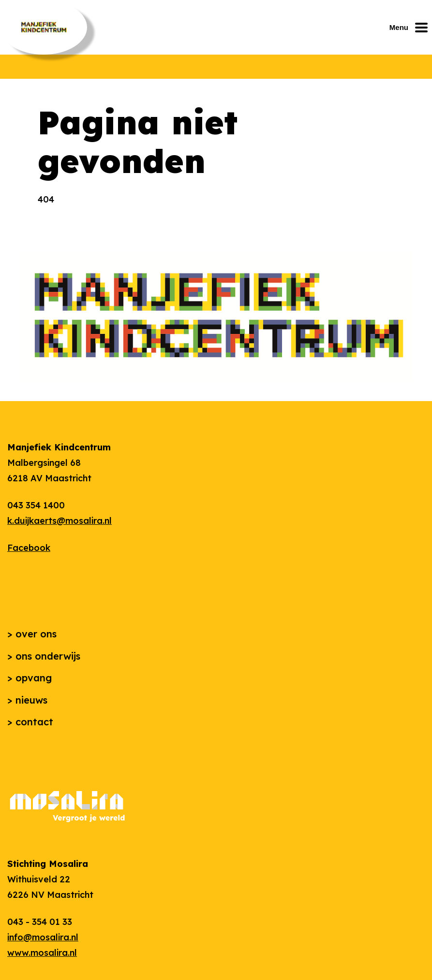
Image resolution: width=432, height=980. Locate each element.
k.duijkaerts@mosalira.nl (60, 521)
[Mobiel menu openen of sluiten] (411, 28)
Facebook (29, 548)
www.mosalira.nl (42, 953)
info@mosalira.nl (43, 937)
